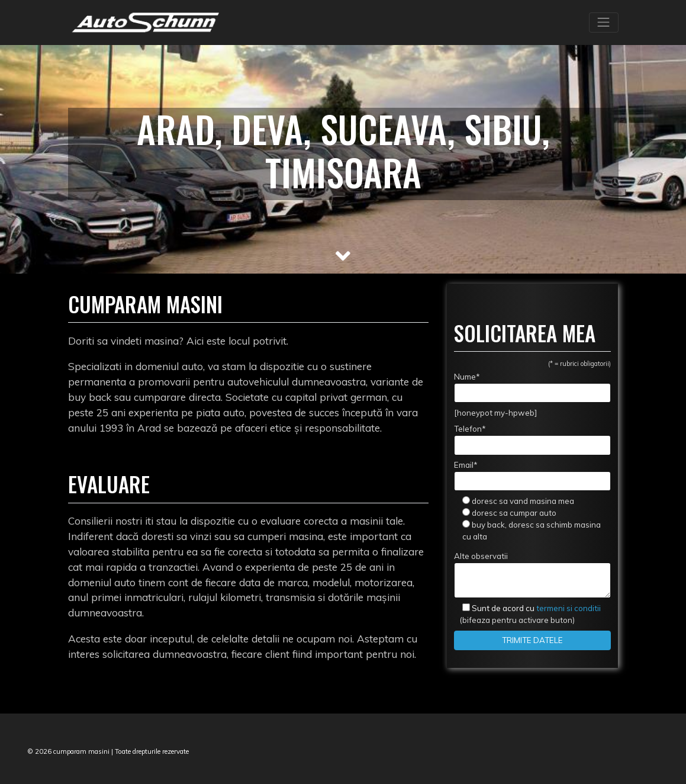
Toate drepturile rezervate (152, 751)
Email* (532, 475)
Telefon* (532, 439)
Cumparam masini (145, 304)
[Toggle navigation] (604, 23)
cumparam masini (81, 751)
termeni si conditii (536, 608)
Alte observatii (532, 575)
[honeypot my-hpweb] (495, 413)
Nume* (532, 387)
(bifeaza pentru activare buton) (527, 614)
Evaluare (109, 484)
